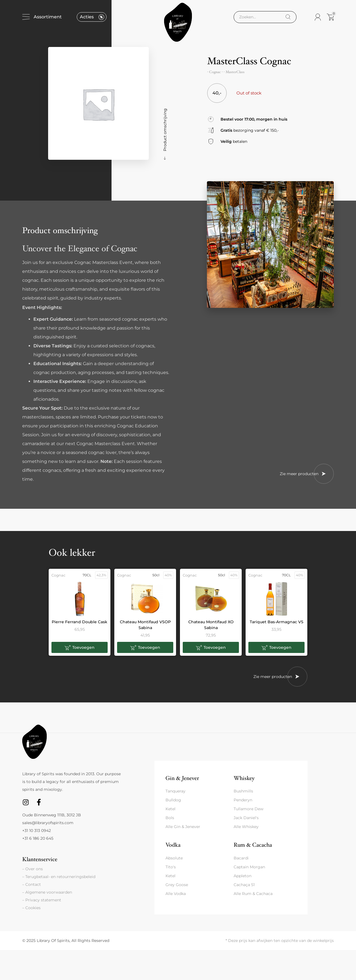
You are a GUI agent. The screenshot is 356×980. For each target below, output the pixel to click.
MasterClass (235, 72)
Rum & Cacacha (253, 845)
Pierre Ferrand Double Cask (80, 622)
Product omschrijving (165, 130)
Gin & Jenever (182, 778)
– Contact (32, 884)
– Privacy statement (42, 900)
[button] (80, 647)
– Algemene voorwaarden (47, 892)
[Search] (288, 17)
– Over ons (33, 869)
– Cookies (31, 908)
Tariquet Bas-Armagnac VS (277, 622)
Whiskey (244, 778)
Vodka (173, 845)
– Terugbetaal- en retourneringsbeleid (59, 877)
